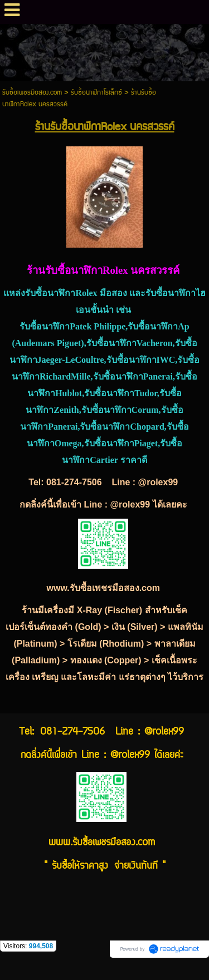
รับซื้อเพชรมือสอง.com (32, 93)
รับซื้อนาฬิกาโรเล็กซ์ (96, 93)
